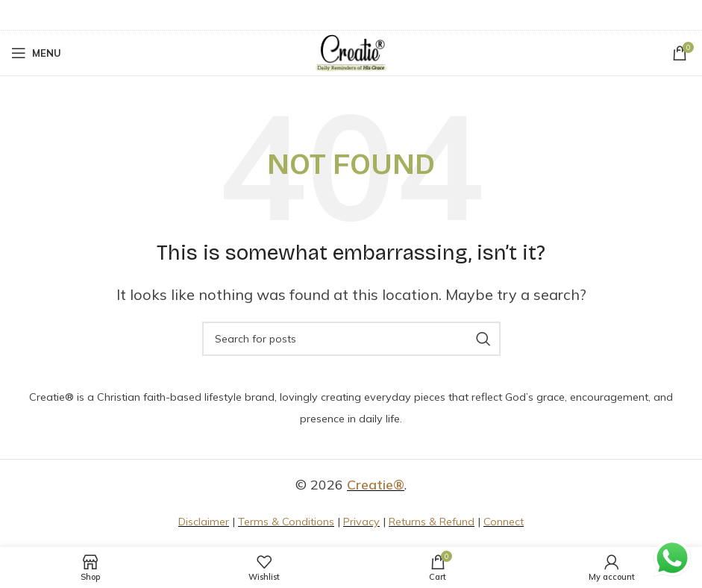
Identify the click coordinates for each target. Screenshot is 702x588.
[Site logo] (351, 52)
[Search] (351, 339)
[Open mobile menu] (36, 53)
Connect (504, 522)
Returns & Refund (432, 522)
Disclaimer (204, 522)
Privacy (361, 522)
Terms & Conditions (286, 522)
